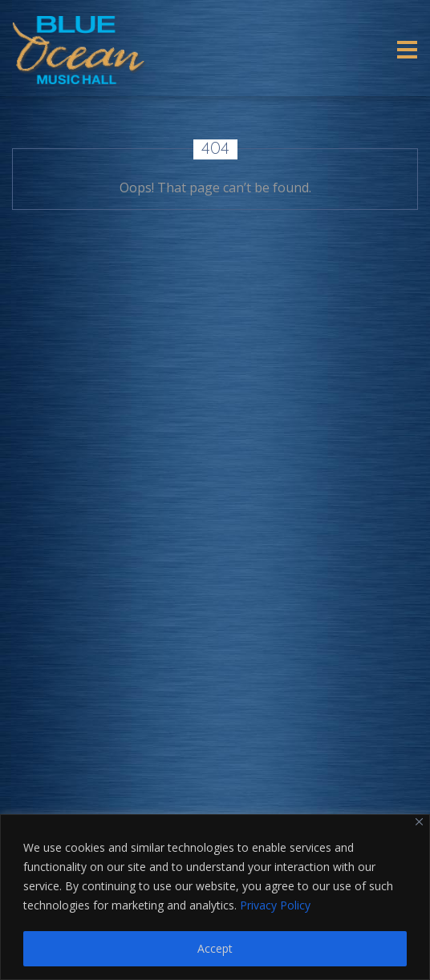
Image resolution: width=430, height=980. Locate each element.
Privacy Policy (275, 905)
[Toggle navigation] (407, 50)
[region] (215, 897)
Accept (215, 948)
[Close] (419, 822)
